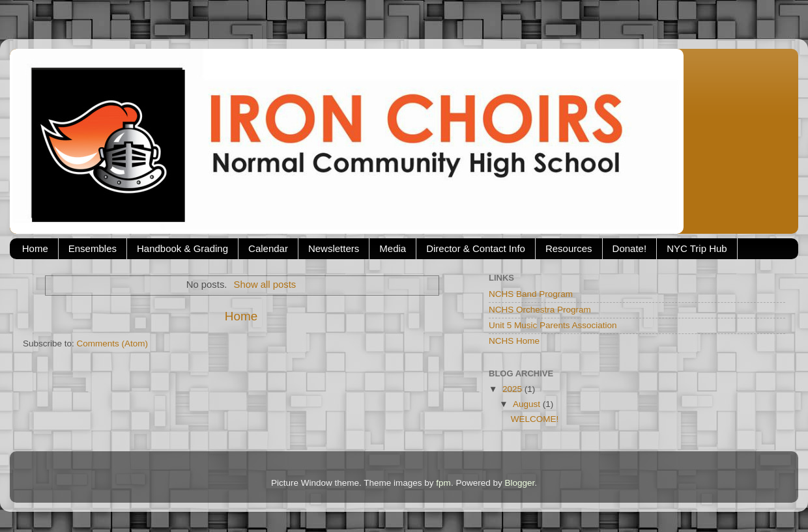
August (528, 404)
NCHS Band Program (531, 294)
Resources (569, 248)
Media (393, 248)
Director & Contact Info (476, 248)
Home (35, 248)
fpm (443, 483)
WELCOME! (535, 419)
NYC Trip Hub (697, 248)
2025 (513, 389)
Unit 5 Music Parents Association (553, 325)
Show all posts (265, 285)
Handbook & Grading (182, 248)
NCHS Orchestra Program (540, 310)
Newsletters (334, 248)
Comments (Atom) (113, 343)
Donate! (630, 248)
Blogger (519, 483)
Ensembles (93, 248)
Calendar (268, 248)
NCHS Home (514, 341)
